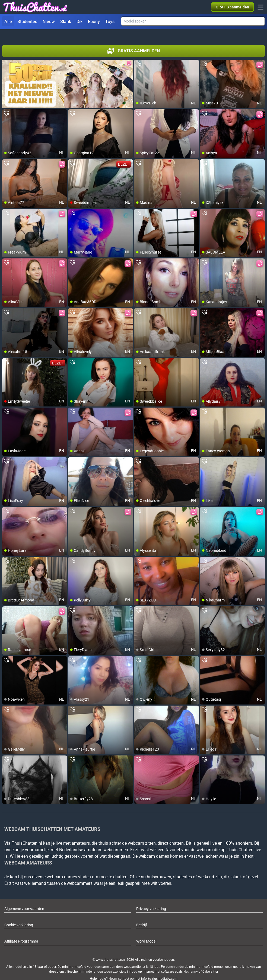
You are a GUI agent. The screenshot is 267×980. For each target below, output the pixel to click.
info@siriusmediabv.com (159, 969)
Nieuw (49, 22)
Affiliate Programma (21, 931)
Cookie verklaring (19, 915)
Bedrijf (142, 915)
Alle (8, 22)
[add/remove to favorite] (138, 54)
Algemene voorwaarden (24, 899)
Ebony (94, 22)
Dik (80, 22)
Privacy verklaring (151, 899)
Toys (110, 22)
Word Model (146, 931)
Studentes (27, 22)
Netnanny (191, 962)
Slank (66, 22)
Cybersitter (210, 962)
